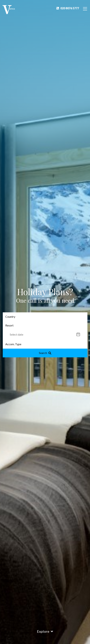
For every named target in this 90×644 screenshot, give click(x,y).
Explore (45, 631)
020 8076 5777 (68, 8)
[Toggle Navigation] (85, 8)
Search (45, 353)
